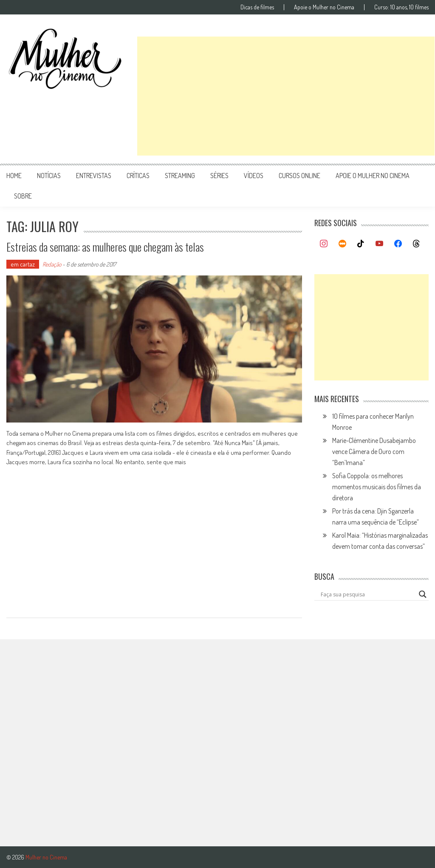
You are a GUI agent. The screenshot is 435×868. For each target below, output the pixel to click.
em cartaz (23, 264)
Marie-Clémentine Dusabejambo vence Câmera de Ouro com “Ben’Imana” (374, 451)
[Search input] (367, 594)
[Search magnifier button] (423, 594)
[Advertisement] (286, 96)
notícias (49, 176)
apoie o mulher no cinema (373, 176)
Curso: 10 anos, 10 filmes (401, 7)
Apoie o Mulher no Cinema (324, 7)
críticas (138, 176)
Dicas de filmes (257, 7)
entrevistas (94, 176)
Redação (52, 264)
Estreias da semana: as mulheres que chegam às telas (105, 247)
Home (14, 176)
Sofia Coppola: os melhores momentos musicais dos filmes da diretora (377, 487)
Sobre (23, 196)
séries (219, 176)
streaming (180, 176)
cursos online (299, 176)
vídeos (254, 176)
